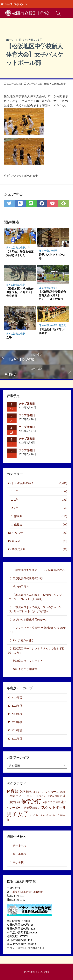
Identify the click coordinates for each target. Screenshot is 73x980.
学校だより (40, 549)
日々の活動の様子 (31, 40)
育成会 (40, 541)
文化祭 (60, 792)
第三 (58, 802)
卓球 (22, 791)
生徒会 (41, 525)
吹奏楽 (28, 808)
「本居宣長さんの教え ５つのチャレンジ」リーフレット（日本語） (35, 597)
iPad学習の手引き (23, 640)
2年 (41, 500)
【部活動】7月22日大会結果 (52, 331)
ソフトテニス (24, 796)
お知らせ (40, 533)
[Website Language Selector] (16, 4)
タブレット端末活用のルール (30, 620)
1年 (28, 247)
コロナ (58, 796)
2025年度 (17, 706)
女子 (35, 176)
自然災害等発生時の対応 (28, 578)
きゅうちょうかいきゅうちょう (44, 815)
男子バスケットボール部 (52, 256)
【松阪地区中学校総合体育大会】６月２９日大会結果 (20, 292)
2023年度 (17, 722)
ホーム (10, 40)
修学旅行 (31, 801)
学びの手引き (21, 587)
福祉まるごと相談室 (25, 669)
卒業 (12, 796)
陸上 (64, 802)
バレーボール (15, 808)
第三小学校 (19, 854)
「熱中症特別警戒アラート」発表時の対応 (39, 570)
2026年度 (17, 697)
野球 (28, 792)
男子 (12, 814)
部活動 (62, 325)
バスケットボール (22, 176)
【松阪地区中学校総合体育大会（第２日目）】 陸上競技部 (52, 295)
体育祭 (13, 791)
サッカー (50, 792)
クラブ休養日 (27, 404)
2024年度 (17, 714)
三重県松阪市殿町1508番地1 (27, 892)
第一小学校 (19, 846)
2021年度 (17, 739)
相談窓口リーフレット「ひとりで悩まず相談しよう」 (36, 651)
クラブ (51, 802)
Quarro (44, 972)
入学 (44, 802)
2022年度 (17, 730)
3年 (41, 508)
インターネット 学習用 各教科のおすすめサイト (37, 630)
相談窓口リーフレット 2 (27, 661)
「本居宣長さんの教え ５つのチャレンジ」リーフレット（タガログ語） (35, 609)
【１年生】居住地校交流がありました (20, 253)
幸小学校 (18, 862)
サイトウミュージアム (43, 796)
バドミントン (38, 792)
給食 (35, 808)
